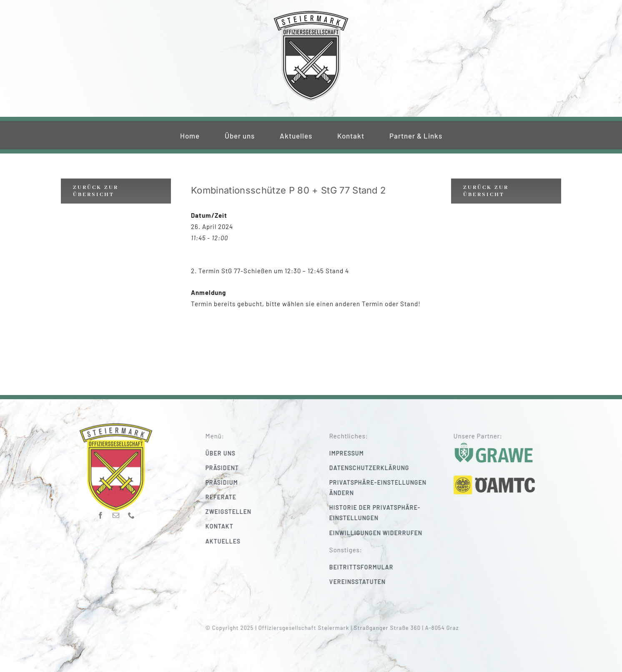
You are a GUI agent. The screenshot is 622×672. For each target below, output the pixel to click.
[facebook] (101, 513)
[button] (387, 488)
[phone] (132, 513)
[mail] (116, 513)
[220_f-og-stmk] (311, 12)
